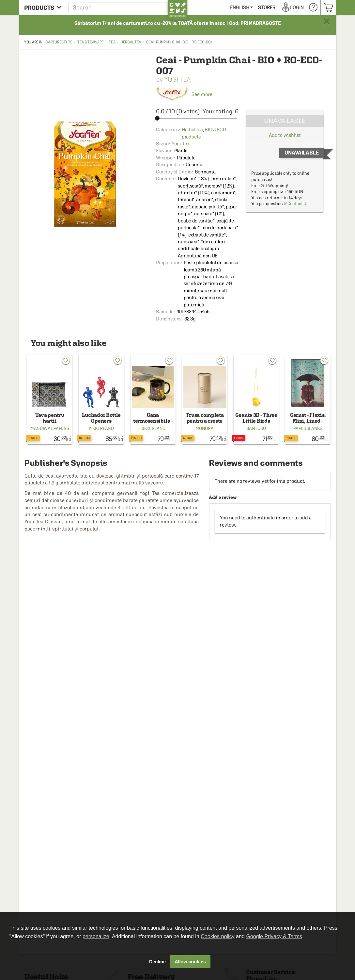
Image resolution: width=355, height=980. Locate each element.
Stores (290, 7)
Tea (112, 42)
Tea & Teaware (91, 42)
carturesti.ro (59, 42)
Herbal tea (131, 42)
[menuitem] (265, 7)
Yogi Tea (177, 79)
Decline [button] (157, 962)
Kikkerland (101, 428)
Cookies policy (217, 936)
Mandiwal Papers (50, 428)
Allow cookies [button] (190, 962)
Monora (204, 428)
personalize (96, 936)
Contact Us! (298, 204)
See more (184, 94)
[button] (128, 7)
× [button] (327, 21)
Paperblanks (308, 428)
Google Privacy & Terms (274, 936)
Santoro (256, 428)
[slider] (197, 118)
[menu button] (43, 7)
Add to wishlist (285, 135)
